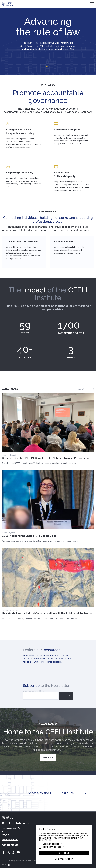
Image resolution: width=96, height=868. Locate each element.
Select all (64, 853)
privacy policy (45, 840)
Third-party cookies (53, 847)
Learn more (48, 757)
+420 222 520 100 (10, 845)
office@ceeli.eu (10, 840)
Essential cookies (52, 844)
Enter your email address (34, 691)
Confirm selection (64, 859)
